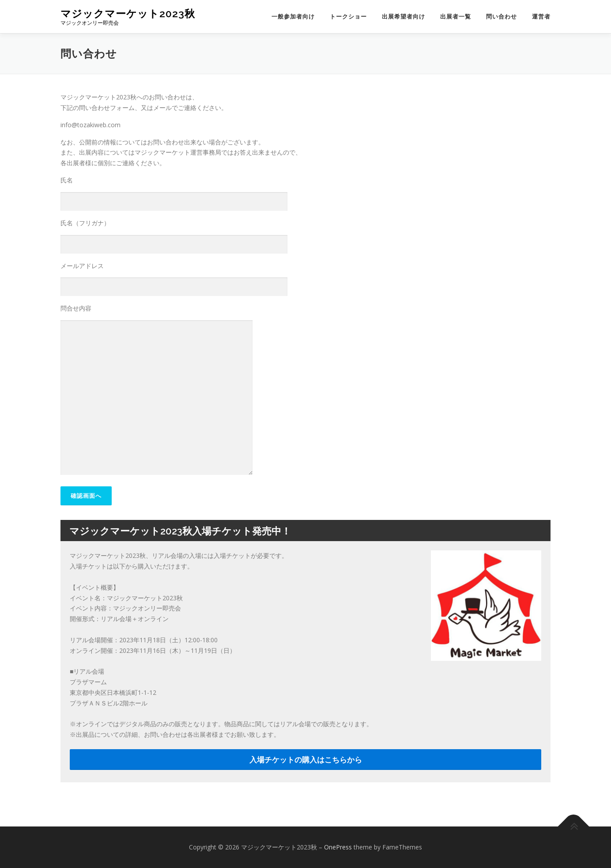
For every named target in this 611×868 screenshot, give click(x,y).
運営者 (541, 17)
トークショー (348, 17)
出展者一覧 (456, 17)
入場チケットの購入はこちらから (306, 760)
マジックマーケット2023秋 (128, 13)
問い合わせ (502, 17)
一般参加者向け (293, 17)
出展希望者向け (404, 17)
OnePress (338, 847)
